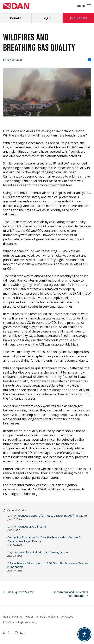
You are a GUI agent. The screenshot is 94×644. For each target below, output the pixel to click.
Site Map (17, 617)
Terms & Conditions (47, 617)
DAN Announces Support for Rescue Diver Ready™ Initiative (47, 516)
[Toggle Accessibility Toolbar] (84, 634)
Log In (47, 18)
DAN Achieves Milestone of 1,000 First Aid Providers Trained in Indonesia (48, 565)
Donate (16, 18)
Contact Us (67, 617)
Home (7, 617)
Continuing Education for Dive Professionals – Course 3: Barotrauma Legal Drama (44, 539)
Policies (29, 617)
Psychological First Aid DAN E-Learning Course (38, 552)
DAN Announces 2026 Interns (27, 526)
